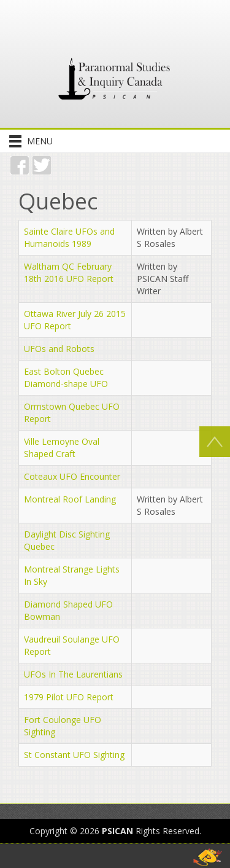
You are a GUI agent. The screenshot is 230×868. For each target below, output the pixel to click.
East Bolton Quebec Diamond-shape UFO (66, 377)
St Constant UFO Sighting (74, 755)
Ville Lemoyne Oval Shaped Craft (62, 448)
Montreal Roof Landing (70, 499)
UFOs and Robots (59, 349)
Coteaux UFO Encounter (72, 476)
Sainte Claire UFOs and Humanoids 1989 (69, 237)
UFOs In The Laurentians (73, 674)
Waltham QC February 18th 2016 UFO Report (69, 272)
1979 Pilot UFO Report (69, 697)
